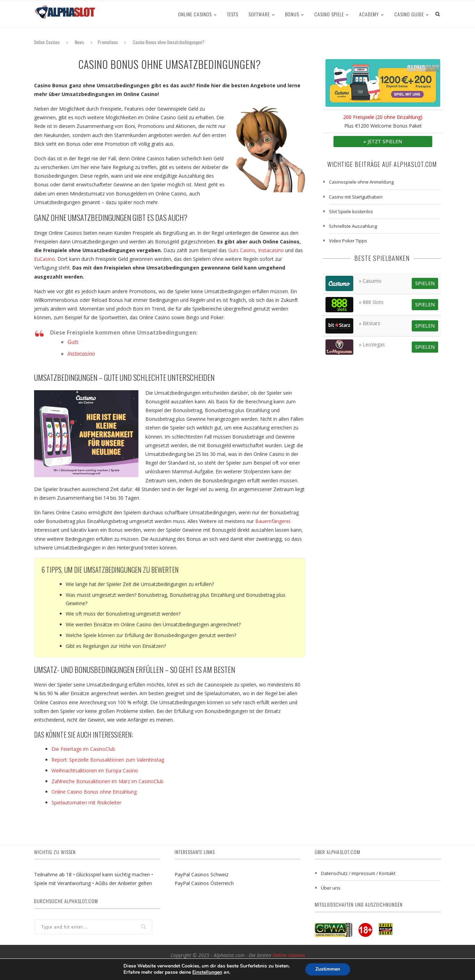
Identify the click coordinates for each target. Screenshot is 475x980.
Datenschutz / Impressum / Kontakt (358, 873)
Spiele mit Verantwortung (62, 883)
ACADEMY (369, 14)
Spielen (425, 283)
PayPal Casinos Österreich (204, 883)
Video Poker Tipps (348, 241)
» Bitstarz (369, 323)
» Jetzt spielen (383, 141)
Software (259, 14)
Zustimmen (328, 969)
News (79, 42)
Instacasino (271, 250)
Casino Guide (409, 14)
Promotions (108, 42)
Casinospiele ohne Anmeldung (361, 182)
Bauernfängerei (273, 521)
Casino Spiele (329, 14)
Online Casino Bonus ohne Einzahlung (94, 792)
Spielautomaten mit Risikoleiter (86, 802)
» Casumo (370, 281)
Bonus (292, 14)
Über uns (331, 888)
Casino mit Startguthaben (356, 197)
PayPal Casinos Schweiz (202, 874)
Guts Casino (242, 250)
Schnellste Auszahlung (353, 226)
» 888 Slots (371, 302)
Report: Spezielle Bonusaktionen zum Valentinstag (108, 760)
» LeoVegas (372, 344)
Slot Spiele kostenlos (351, 211)
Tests (233, 14)
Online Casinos (195, 14)
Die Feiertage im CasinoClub (83, 749)
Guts (73, 342)
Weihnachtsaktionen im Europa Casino (95, 770)
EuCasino (45, 259)
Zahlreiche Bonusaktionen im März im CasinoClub (107, 781)
